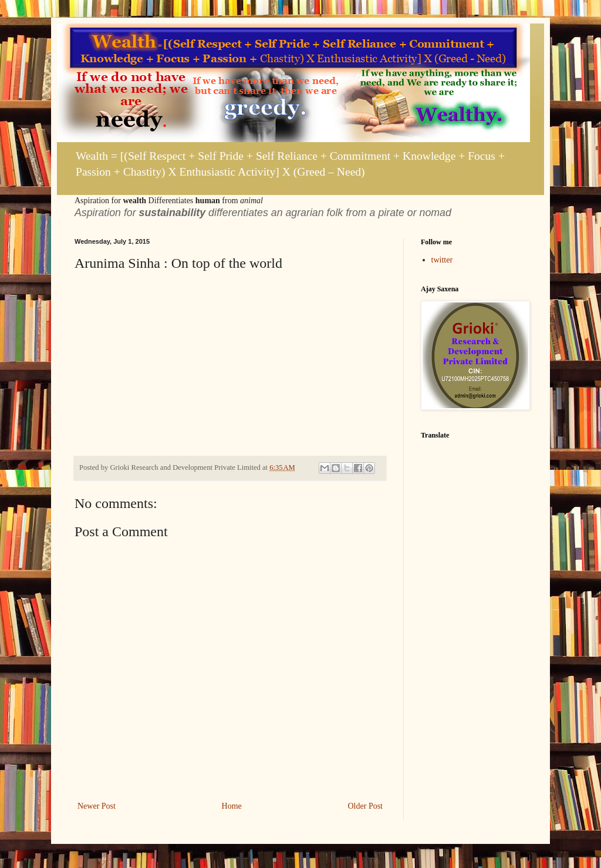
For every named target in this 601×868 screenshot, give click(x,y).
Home (232, 806)
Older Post (366, 806)
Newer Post (97, 806)
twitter (442, 260)
